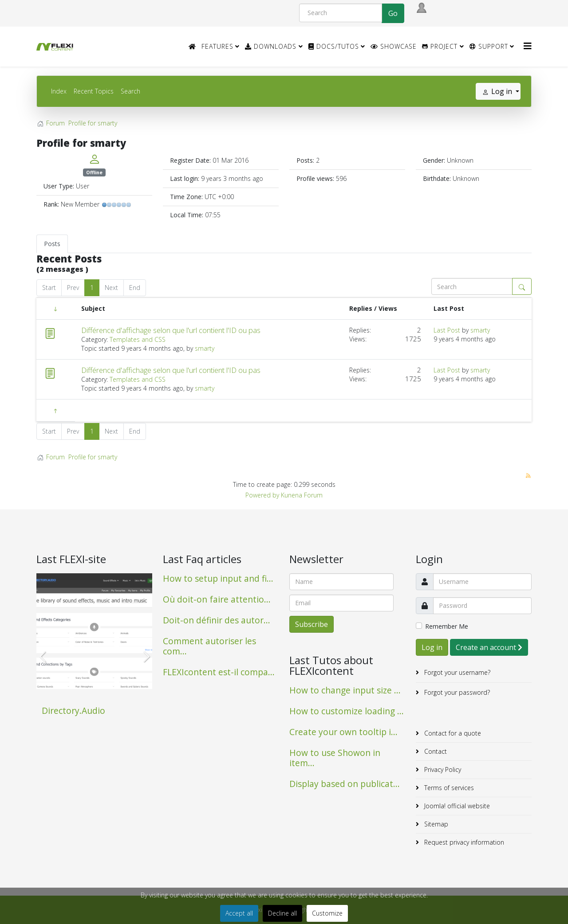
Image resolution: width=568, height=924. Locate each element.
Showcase (394, 46)
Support (489, 46)
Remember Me (447, 626)
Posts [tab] (52, 244)
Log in (432, 647)
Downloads (271, 46)
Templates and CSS (138, 339)
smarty (205, 348)
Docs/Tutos (334, 46)
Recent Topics (94, 91)
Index (59, 91)
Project (440, 46)
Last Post (447, 330)
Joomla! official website (456, 806)
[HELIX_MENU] (528, 46)
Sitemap (435, 824)
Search (130, 91)
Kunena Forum (302, 495)
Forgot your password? (456, 692)
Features (217, 46)
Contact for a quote (452, 733)
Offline (94, 172)
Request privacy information (463, 842)
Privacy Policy (442, 769)
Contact (435, 751)
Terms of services (448, 788)
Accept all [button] (239, 913)
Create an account (489, 647)
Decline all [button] (282, 913)
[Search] (341, 13)
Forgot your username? (456, 672)
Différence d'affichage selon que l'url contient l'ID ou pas (171, 330)
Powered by (262, 495)
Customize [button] (327, 913)
